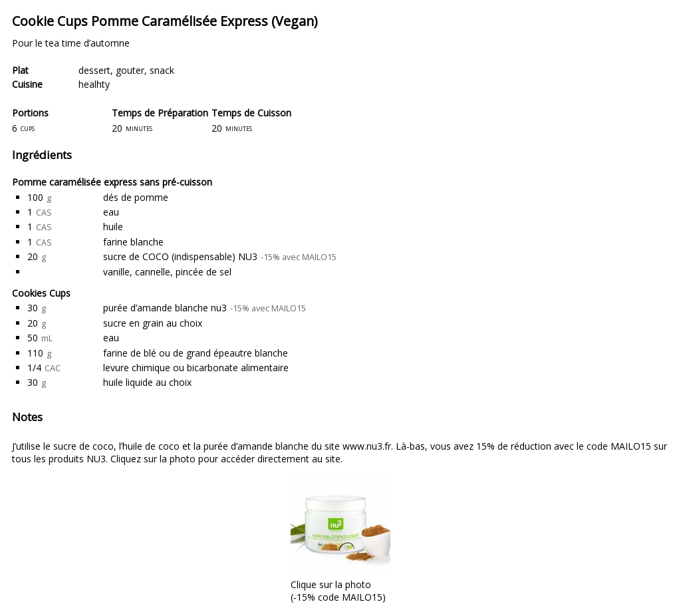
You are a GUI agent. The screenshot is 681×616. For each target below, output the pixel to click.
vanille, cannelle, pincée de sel (167, 272)
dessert (94, 70)
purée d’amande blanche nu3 (165, 308)
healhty (94, 84)
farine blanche (133, 242)
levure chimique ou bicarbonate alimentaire (196, 368)
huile (113, 227)
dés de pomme (136, 197)
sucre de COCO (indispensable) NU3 (180, 256)
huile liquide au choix (147, 382)
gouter (130, 70)
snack (162, 70)
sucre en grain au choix (153, 323)
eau (111, 212)
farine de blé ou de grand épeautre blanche (196, 353)
